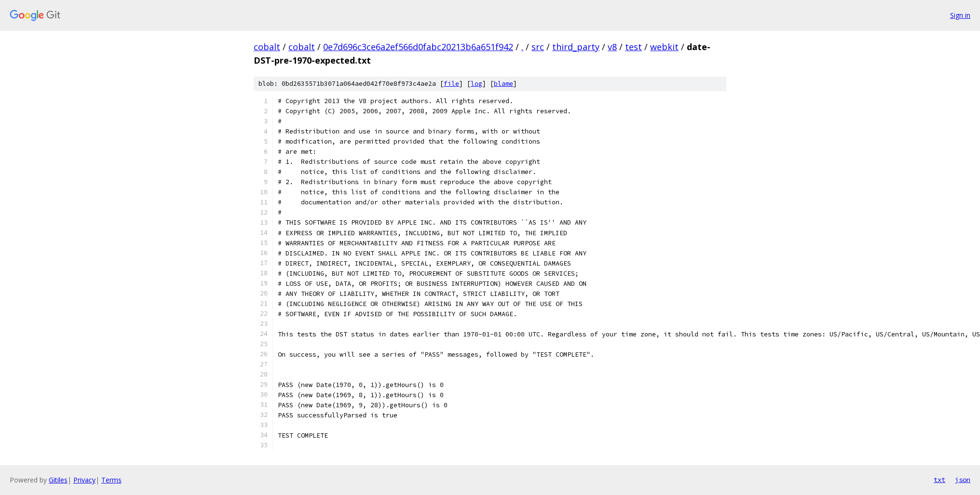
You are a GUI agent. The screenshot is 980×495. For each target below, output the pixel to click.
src (538, 47)
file (451, 84)
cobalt (267, 47)
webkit (664, 47)
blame (504, 84)
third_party (576, 47)
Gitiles (58, 480)
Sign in (960, 15)
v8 (612, 47)
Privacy (84, 480)
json (963, 480)
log (476, 84)
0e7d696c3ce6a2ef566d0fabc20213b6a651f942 (418, 47)
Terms (111, 480)
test (633, 47)
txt (939, 480)
